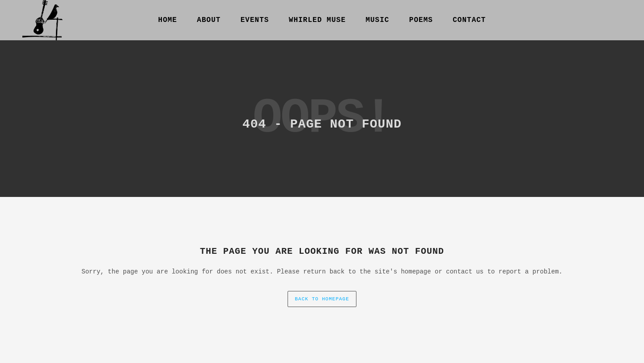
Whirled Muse (317, 20)
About (209, 20)
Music (377, 20)
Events (255, 20)
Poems (421, 20)
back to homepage (322, 299)
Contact (469, 20)
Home (168, 20)
